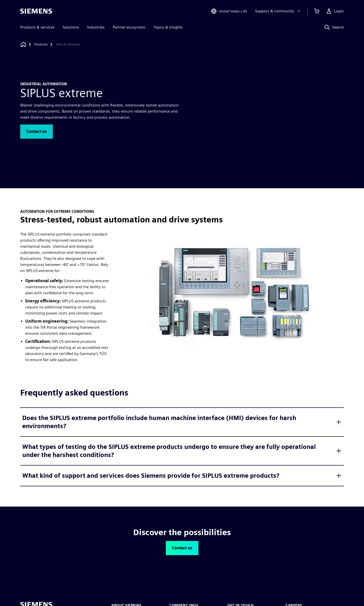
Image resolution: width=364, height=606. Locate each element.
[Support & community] (278, 11)
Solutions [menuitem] (71, 27)
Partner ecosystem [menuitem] (129, 27)
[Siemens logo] (36, 11)
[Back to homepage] (23, 44)
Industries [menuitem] (96, 27)
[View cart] (317, 11)
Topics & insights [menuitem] (168, 27)
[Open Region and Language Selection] (229, 11)
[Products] (41, 45)
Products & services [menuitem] (37, 27)
